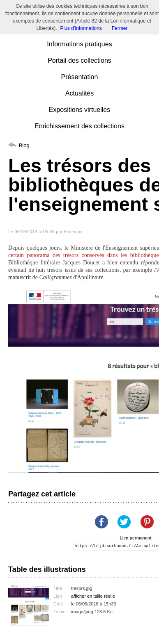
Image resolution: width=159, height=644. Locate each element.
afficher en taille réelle (93, 596)
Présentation (80, 77)
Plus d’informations (81, 28)
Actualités (79, 93)
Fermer (120, 28)
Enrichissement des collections (79, 126)
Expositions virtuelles (79, 110)
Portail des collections (79, 60)
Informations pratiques (79, 44)
